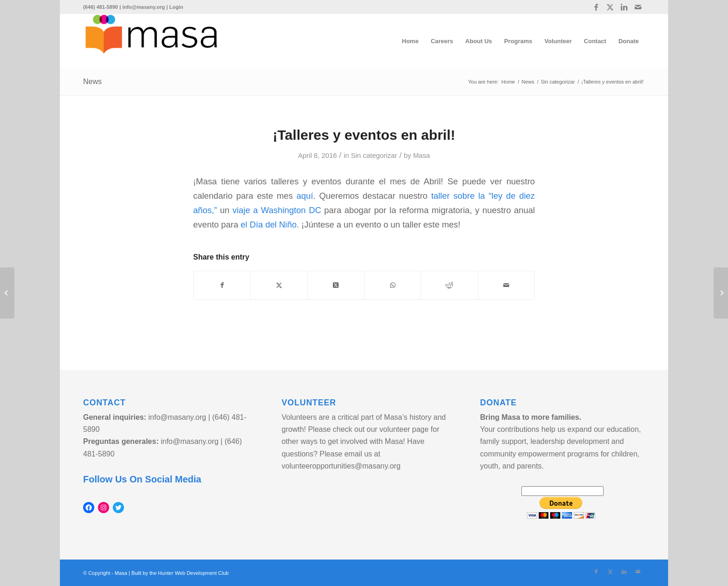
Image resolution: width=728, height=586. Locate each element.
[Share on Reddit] (449, 285)
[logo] (151, 41)
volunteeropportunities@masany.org (341, 466)
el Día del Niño (269, 225)
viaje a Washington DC (277, 210)
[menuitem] (410, 41)
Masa (422, 156)
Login (176, 7)
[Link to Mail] (638, 7)
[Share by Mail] (506, 285)
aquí (305, 196)
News (92, 81)
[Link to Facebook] (596, 7)
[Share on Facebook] (222, 285)
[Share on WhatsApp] (393, 285)
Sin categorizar (374, 156)
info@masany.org (143, 7)
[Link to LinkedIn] (624, 7)
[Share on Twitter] (279, 285)
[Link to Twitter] (610, 7)
